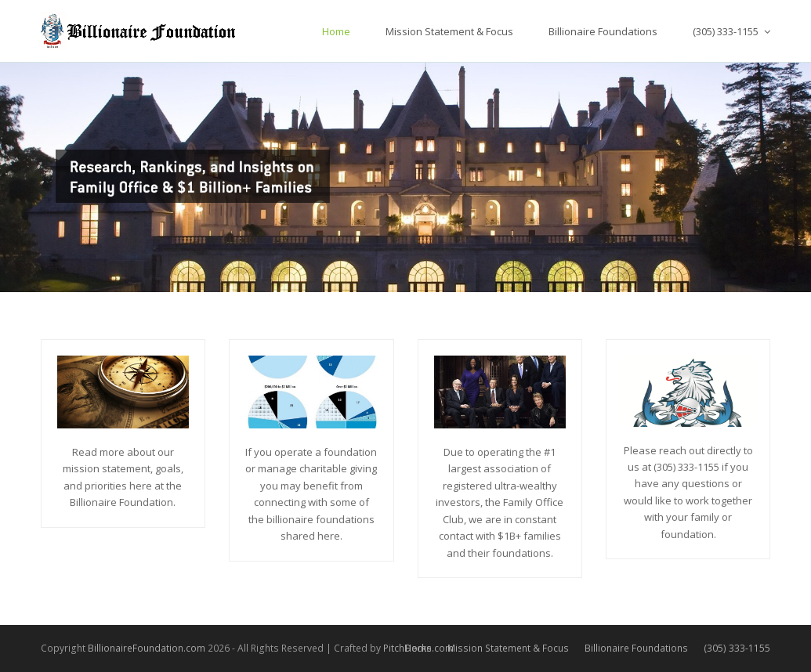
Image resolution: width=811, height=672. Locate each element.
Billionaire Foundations (636, 648)
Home (418, 648)
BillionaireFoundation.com (147, 648)
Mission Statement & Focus (508, 648)
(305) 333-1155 (737, 648)
